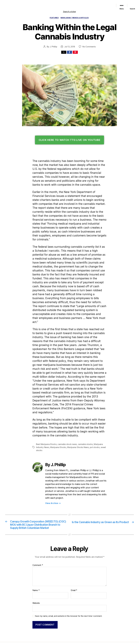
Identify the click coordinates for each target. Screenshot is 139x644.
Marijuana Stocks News (82, 4)
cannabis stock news (66, 425)
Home (39, 4)
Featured (68, 4)
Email (74, 572)
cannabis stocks (83, 425)
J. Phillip (54, 47)
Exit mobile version (69, 641)
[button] (64, 53)
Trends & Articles (106, 4)
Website (36, 584)
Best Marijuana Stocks (46, 425)
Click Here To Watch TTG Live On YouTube (70, 140)
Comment (37, 547)
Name (36, 572)
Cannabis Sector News (104, 7)
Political (95, 4)
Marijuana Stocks (57, 428)
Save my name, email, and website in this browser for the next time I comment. (67, 597)
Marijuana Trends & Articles (75, 18)
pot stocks (92, 428)
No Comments (89, 47)
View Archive (53, 480)
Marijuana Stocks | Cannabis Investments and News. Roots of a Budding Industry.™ (57, 630)
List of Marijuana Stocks (51, 4)
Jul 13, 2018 (70, 47)
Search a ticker (69, 12)
